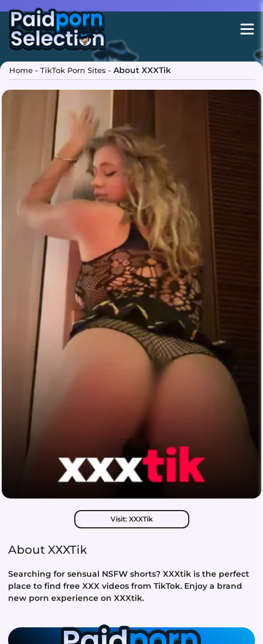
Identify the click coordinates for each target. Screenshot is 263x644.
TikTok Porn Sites (73, 70)
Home (21, 70)
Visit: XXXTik (132, 519)
